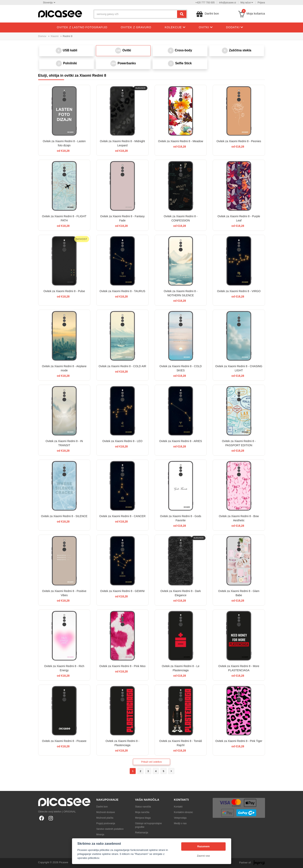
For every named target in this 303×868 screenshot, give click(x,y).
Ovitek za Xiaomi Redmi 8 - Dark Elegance (181, 593)
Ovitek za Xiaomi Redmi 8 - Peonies (239, 141)
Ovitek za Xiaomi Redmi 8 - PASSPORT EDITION (239, 443)
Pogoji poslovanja (106, 823)
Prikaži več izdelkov (151, 762)
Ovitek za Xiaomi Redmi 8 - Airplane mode (64, 368)
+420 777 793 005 (205, 3)
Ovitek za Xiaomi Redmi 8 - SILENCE (64, 516)
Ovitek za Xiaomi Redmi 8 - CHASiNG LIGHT (239, 368)
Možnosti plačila (105, 818)
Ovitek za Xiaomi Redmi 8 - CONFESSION (181, 218)
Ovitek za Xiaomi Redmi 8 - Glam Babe (239, 593)
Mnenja (100, 835)
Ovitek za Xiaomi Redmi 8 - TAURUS (122, 291)
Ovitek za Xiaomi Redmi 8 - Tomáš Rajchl (181, 743)
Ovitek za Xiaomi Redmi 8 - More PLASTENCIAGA (239, 668)
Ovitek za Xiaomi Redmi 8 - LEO (122, 441)
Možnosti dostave (106, 812)
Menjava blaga (143, 818)
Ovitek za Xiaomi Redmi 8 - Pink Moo (122, 666)
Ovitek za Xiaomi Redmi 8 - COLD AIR (122, 366)
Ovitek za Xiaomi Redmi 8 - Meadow (181, 141)
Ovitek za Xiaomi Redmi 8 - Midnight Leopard (122, 143)
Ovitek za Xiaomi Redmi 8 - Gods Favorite (181, 518)
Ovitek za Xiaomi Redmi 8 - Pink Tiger (239, 741)
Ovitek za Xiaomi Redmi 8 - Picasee (64, 741)
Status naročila (143, 807)
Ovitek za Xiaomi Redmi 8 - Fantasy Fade (122, 218)
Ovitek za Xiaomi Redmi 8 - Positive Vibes (64, 593)
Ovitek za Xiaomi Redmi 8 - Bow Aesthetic (239, 518)
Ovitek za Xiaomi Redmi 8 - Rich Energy (64, 668)
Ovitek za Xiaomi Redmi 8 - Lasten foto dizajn (64, 143)
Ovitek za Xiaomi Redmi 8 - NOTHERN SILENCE (181, 293)
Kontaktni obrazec (183, 812)
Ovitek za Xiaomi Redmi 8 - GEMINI (122, 591)
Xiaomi (55, 36)
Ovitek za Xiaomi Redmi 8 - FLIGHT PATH (64, 218)
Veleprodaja (180, 818)
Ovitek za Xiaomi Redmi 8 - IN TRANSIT (64, 443)
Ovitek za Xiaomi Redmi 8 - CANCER (122, 516)
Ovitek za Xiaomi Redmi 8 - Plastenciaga (122, 743)
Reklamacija (142, 833)
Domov (42, 36)
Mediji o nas (180, 823)
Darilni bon (102, 807)
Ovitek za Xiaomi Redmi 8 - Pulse (64, 291)
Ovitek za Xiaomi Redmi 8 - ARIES (181, 441)
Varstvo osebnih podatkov (110, 829)
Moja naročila (142, 812)
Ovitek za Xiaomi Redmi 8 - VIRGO (239, 291)
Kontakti (178, 807)
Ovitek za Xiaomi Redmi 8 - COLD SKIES (181, 368)
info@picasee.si (227, 3)
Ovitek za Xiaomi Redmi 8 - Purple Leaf (239, 218)
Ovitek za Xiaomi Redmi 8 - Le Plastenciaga (181, 668)
